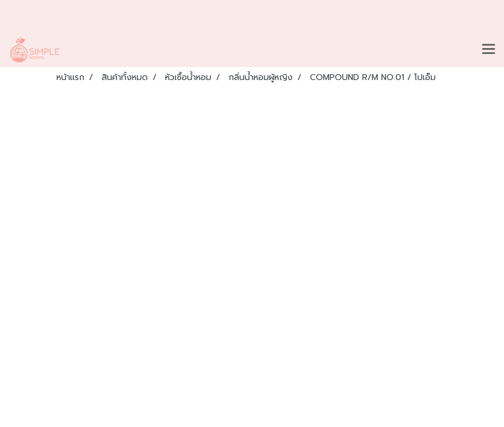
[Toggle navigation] (489, 50)
